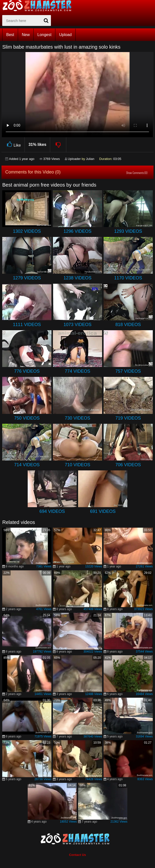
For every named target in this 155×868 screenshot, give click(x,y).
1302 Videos (27, 231)
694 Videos (52, 511)
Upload (65, 35)
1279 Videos (27, 278)
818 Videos (128, 325)
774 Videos (77, 371)
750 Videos (27, 418)
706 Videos (128, 465)
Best (10, 35)
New (26, 35)
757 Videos (128, 371)
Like (13, 145)
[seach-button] (46, 20)
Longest (44, 35)
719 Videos (128, 418)
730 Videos (77, 418)
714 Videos (27, 465)
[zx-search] (27, 20)
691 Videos (103, 511)
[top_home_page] (39, 6)
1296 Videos (77, 231)
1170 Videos (128, 278)
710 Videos (77, 465)
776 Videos (27, 371)
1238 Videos (77, 278)
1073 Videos (77, 325)
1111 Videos (27, 325)
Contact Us (77, 855)
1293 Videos (128, 231)
